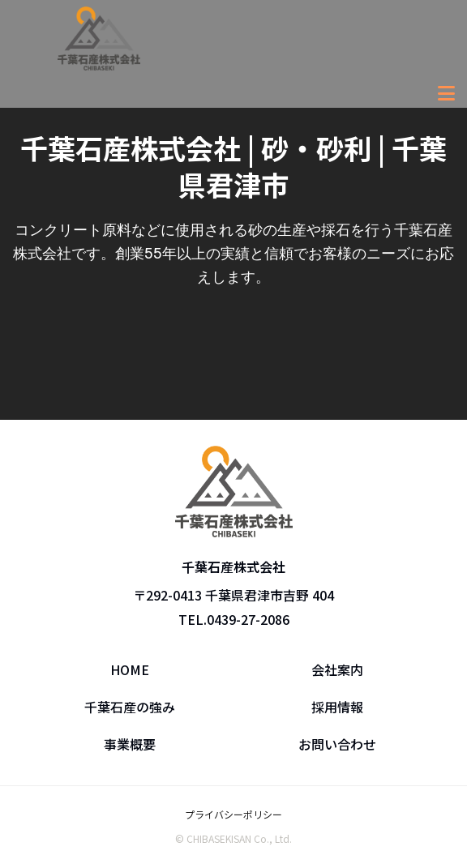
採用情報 (337, 707)
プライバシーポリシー (233, 814)
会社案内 (337, 669)
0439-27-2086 (248, 619)
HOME (130, 669)
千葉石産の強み (130, 707)
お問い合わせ (337, 744)
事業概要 (130, 744)
